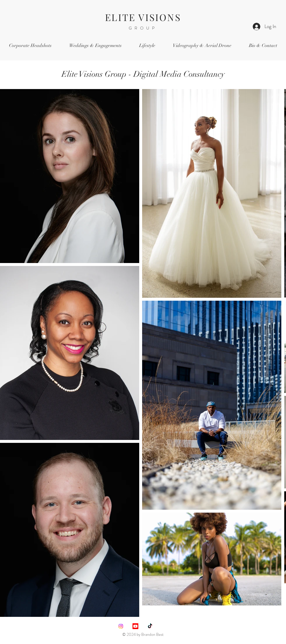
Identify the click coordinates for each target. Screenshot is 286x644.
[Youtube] (135, 626)
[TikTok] (150, 626)
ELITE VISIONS (143, 17)
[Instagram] (121, 626)
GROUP (143, 28)
